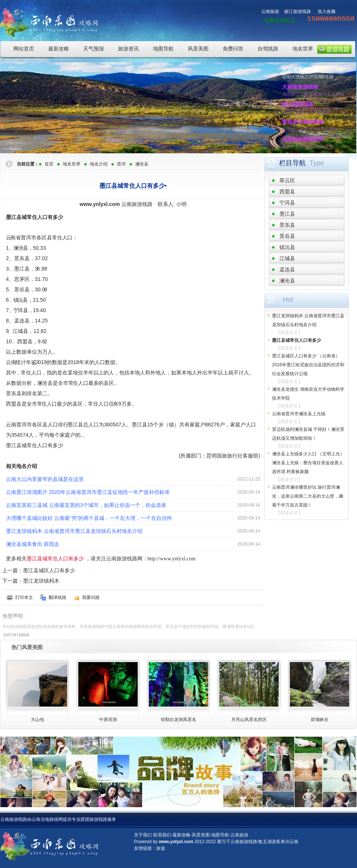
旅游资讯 (128, 49)
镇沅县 (287, 247)
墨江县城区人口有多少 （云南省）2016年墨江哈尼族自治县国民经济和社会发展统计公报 (308, 365)
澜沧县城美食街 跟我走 (33, 544)
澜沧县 (142, 164)
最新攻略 (59, 49)
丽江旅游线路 (298, 12)
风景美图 (198, 49)
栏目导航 (292, 163)
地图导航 (163, 49)
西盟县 (287, 191)
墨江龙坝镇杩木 (41, 581)
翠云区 (287, 180)
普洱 (121, 164)
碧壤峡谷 (320, 720)
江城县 (287, 258)
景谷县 (287, 236)
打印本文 (24, 597)
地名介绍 (99, 164)
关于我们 (143, 835)
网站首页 (24, 49)
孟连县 (287, 269)
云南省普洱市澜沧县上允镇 (299, 414)
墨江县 (287, 214)
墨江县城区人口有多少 (49, 570)
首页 (49, 164)
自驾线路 (268, 49)
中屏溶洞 (108, 720)
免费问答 (233, 49)
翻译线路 (58, 597)
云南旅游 (270, 12)
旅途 (161, 848)
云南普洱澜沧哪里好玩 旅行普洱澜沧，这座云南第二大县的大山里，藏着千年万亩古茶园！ (308, 496)
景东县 (287, 225)
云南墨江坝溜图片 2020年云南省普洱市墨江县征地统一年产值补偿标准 (88, 492)
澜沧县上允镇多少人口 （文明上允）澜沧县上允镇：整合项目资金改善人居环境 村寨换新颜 (308, 463)
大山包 (37, 720)
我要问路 (91, 597)
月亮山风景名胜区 (249, 720)
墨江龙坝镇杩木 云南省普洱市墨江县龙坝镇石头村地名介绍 (74, 531)
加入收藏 (327, 12)
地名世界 (303, 49)
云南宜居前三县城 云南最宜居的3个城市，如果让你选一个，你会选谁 (86, 505)
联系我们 (162, 835)
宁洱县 (287, 203)
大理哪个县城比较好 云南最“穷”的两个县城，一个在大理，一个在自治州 (89, 518)
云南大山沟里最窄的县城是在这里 (45, 479)
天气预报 (94, 49)
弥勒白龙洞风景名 (178, 720)
